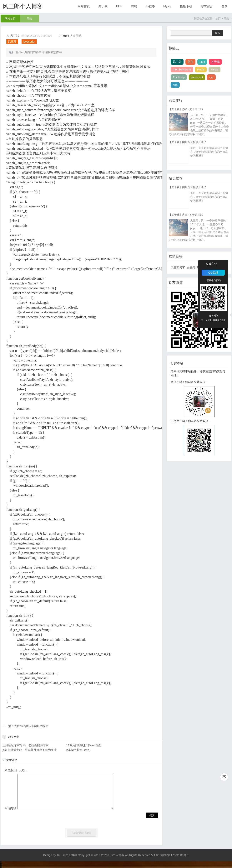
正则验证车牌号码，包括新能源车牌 (26, 745)
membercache (182, 69)
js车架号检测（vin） (79, 750)
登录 (224, 6)
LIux (202, 62)
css (211, 77)
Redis (201, 69)
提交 (152, 822)
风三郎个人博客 (23, 6)
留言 (190, 62)
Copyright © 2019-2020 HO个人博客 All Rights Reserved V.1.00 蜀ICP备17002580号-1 (133, 862)
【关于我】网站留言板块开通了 (188, 142)
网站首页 (84, 6)
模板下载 (186, 6)
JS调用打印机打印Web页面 (84, 745)
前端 (134, 6)
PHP (119, 6)
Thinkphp (179, 77)
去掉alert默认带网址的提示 (31, 726)
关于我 (103, 6)
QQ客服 (213, 273)
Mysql (167, 6)
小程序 (150, 6)
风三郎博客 (178, 267)
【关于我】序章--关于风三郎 (186, 109)
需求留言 (207, 6)
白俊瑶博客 (194, 267)
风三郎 (15, 36)
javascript (29, 42)
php (175, 85)
